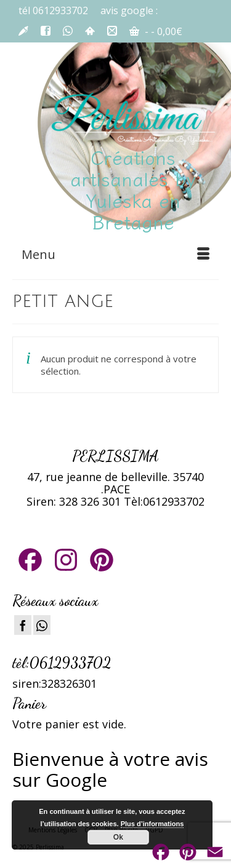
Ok (118, 837)
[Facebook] (23, 625)
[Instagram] (42, 625)
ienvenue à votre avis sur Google (110, 769)
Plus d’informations (152, 824)
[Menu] (115, 255)
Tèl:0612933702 (164, 501)
